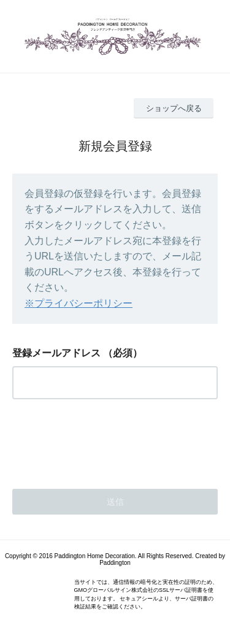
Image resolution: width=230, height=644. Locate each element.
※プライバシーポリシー (79, 303)
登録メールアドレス (56, 353)
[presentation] (105, 440)
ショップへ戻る (174, 108)
